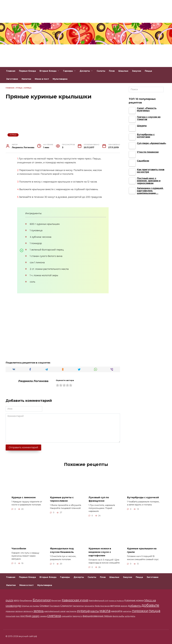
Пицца (148, 71)
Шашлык (123, 71)
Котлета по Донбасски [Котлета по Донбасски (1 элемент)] (116, 601)
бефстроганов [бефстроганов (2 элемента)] (102, 606)
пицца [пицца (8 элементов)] (154, 611)
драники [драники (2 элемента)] (10, 611)
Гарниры (68, 71)
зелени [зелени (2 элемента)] (19, 611)
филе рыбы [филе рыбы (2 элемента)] (118, 616)
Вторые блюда (48, 71)
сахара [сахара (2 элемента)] (43, 616)
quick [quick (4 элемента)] (9, 600)
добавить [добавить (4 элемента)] (134, 606)
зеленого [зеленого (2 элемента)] (28, 611)
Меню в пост (42, 79)
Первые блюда (27, 71)
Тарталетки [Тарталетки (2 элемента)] (78, 606)
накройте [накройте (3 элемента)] (117, 611)
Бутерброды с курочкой (144, 497)
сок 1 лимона (37, 263)
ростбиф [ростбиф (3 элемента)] (26, 616)
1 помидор (36, 243)
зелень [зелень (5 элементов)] (39, 611)
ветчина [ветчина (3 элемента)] (115, 606)
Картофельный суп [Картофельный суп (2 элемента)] (99, 600)
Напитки (26, 79)
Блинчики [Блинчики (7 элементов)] (42, 600)
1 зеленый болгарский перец (47, 250)
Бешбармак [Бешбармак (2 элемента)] (26, 600)
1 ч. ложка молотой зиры (44, 275)
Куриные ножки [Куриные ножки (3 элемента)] (134, 600)
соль (33, 282)
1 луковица (36, 230)
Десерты (85, 71)
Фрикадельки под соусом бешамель (62, 550)
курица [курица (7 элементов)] (83, 611)
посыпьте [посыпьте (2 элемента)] (11, 616)
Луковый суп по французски (99, 499)
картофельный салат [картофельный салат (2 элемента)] (55, 611)
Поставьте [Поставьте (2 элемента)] (55, 606)
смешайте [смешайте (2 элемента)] (67, 616)
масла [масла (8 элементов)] (105, 611)
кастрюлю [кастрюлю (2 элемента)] (71, 611)
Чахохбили (19, 548)
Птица (19, 88)
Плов (112, 71)
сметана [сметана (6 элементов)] (54, 616)
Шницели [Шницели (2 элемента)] (89, 606)
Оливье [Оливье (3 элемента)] (44, 606)
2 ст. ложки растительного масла (49, 269)
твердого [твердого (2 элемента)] (77, 616)
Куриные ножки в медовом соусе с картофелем (101, 552)
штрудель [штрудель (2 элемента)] (130, 616)
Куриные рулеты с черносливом (62, 499)
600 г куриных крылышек (45, 224)
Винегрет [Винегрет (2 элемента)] (56, 600)
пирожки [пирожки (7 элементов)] (140, 611)
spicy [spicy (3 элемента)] (17, 600)
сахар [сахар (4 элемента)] (35, 616)
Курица (28, 88)
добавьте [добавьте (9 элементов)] (150, 605)
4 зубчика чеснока (41, 237)
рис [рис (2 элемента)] (18, 616)
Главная (11, 71)
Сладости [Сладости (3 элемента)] (66, 606)
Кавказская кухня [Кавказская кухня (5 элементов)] (75, 600)
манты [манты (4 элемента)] (95, 611)
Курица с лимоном (24, 497)
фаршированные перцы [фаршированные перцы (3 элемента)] (97, 616)
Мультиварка (60, 79)
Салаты (101, 71)
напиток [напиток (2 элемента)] (127, 611)
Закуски (137, 71)
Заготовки (12, 79)
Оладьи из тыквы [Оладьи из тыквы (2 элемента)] (30, 606)
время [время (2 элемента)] (124, 606)
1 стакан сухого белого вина (46, 256)
